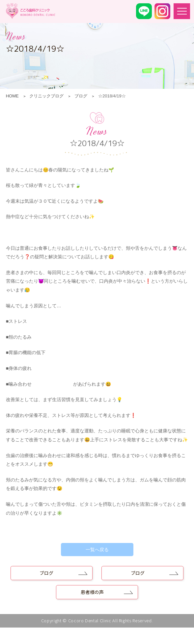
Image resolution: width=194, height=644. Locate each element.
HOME (12, 96)
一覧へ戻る (97, 550)
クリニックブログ (46, 96)
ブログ (81, 96)
